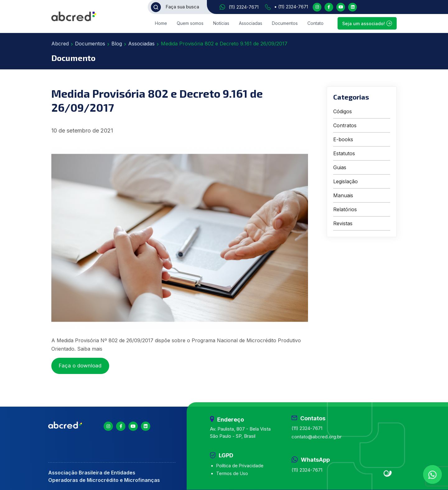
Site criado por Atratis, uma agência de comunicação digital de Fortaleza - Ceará (388, 474)
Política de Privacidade (240, 466)
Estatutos (344, 153)
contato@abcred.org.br (317, 437)
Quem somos (190, 23)
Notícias (221, 23)
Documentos (285, 23)
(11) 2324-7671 (244, 7)
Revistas (343, 223)
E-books (343, 139)
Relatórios (345, 209)
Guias (340, 167)
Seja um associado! (367, 23)
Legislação (345, 181)
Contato (315, 23)
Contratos (345, 125)
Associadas (251, 23)
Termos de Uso (232, 473)
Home (161, 23)
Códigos (343, 111)
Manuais (343, 195)
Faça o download (80, 366)
